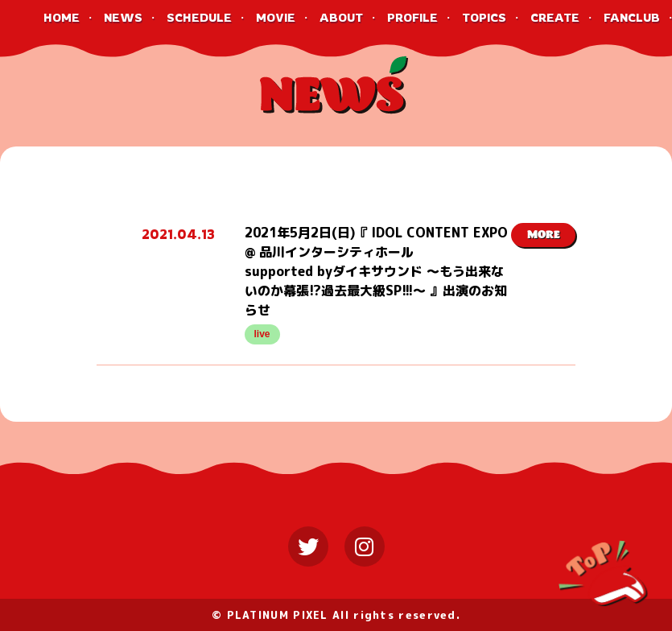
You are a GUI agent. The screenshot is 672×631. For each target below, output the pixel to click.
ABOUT (341, 17)
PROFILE (412, 17)
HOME (62, 17)
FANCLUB (632, 17)
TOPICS (484, 17)
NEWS (123, 17)
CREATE (555, 17)
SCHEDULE (199, 17)
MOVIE (276, 17)
